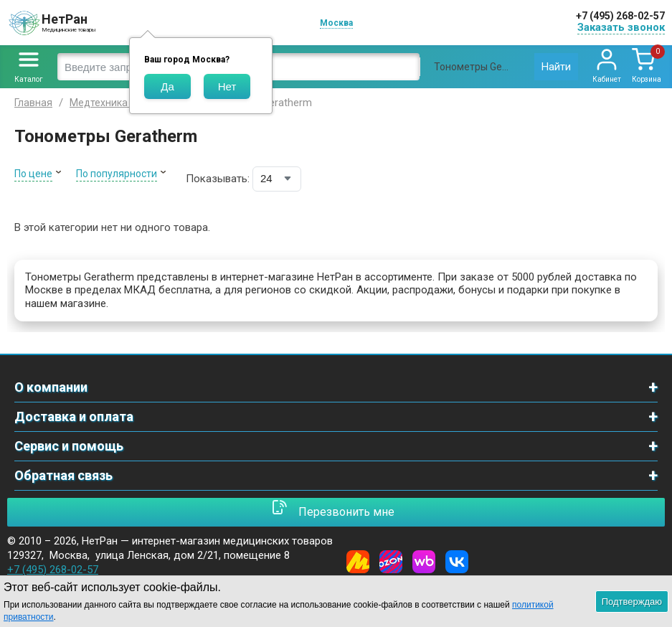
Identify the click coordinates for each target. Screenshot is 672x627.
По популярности (117, 174)
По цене (33, 174)
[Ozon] (391, 562)
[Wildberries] (424, 562)
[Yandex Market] (358, 562)
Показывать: (218, 179)
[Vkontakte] (457, 562)
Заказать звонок (621, 27)
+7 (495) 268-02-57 (620, 16)
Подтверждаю (632, 602)
